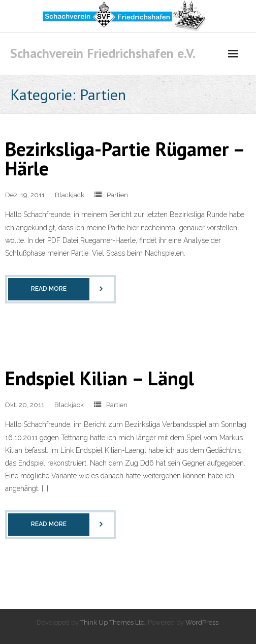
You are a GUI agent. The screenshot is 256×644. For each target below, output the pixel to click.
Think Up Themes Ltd (113, 622)
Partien (117, 195)
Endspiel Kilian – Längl (100, 378)
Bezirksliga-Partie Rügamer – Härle (124, 158)
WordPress (202, 622)
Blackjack (70, 195)
